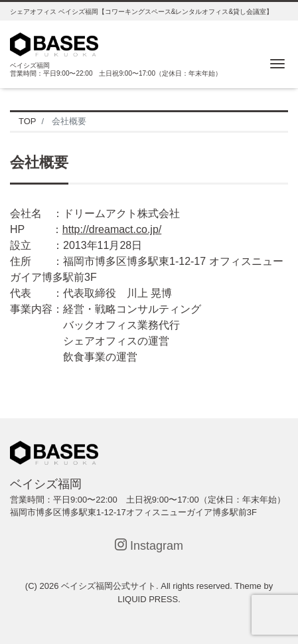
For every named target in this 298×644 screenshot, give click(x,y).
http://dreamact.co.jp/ (112, 229)
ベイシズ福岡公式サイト (109, 586)
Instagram (149, 545)
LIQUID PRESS (148, 599)
